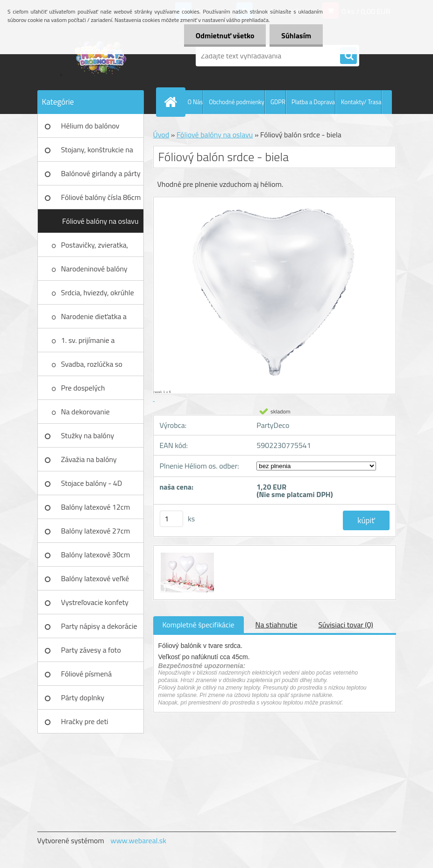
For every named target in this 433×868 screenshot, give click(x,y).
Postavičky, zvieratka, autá (95, 248)
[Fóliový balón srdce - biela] (186, 554)
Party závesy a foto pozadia (91, 653)
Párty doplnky (83, 697)
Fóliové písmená (87, 674)
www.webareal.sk (138, 840)
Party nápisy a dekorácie (99, 626)
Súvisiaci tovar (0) (345, 625)
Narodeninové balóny (94, 269)
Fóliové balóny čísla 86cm (101, 197)
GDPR (278, 102)
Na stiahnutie (277, 625)
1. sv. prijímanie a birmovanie (88, 343)
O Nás (195, 102)
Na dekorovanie (85, 412)
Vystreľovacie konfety (95, 602)
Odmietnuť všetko (225, 36)
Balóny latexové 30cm (96, 555)
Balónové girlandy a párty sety (101, 177)
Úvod (161, 135)
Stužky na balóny (88, 435)
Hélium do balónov (90, 126)
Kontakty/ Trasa (361, 102)
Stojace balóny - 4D (92, 483)
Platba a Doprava (313, 102)
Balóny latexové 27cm (96, 531)
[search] (348, 56)
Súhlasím (296, 36)
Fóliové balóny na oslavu (100, 221)
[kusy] (171, 519)
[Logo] (102, 56)
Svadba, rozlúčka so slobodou (92, 367)
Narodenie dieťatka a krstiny (94, 320)
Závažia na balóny (89, 459)
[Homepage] (173, 102)
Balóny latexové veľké (95, 578)
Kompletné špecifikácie (199, 625)
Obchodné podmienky (237, 102)
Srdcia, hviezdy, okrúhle (98, 292)
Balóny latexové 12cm (96, 507)
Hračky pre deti (85, 721)
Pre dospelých (83, 388)
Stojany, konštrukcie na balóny (97, 153)
